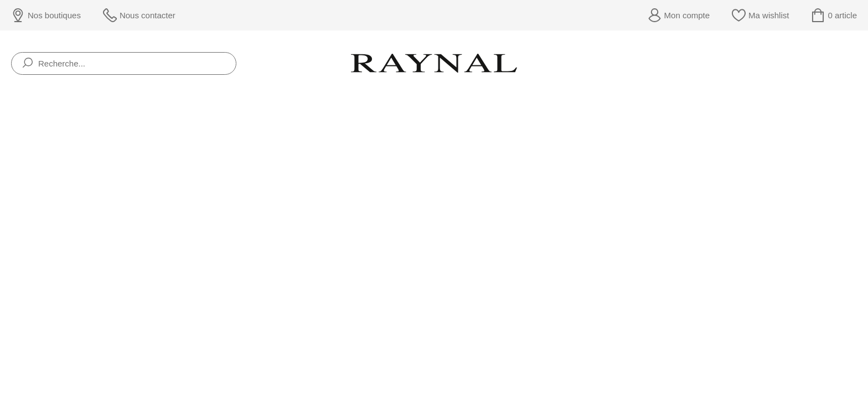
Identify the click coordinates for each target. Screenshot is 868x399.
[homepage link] (434, 63)
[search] (28, 63)
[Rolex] (855, 63)
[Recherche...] (124, 63)
